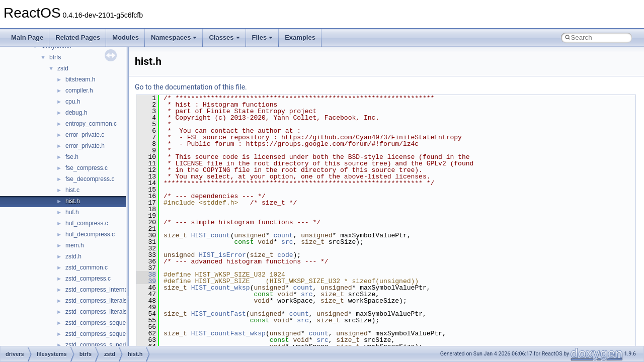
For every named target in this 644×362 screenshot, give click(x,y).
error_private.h (85, 146)
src (287, 242)
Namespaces (174, 37)
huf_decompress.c (90, 234)
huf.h (72, 212)
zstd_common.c (87, 267)
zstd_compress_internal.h (100, 290)
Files (263, 37)
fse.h (72, 157)
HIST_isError (222, 255)
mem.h (75, 245)
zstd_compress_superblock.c (104, 345)
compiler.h (79, 90)
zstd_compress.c (88, 279)
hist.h (73, 201)
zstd (63, 68)
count (283, 235)
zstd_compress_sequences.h (104, 334)
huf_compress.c (87, 223)
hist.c (72, 190)
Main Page (27, 37)
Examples (300, 37)
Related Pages (78, 37)
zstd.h (73, 256)
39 (146, 281)
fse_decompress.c (90, 179)
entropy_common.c (91, 124)
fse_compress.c (87, 168)
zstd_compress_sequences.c (104, 323)
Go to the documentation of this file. (191, 87)
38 (146, 275)
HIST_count (211, 235)
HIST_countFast (219, 314)
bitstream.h (80, 79)
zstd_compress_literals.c (98, 301)
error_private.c (85, 135)
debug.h (76, 113)
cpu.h (73, 102)
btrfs (55, 57)
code (285, 255)
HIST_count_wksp (221, 288)
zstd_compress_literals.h (99, 312)
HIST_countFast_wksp (228, 333)
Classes (224, 37)
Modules (126, 37)
